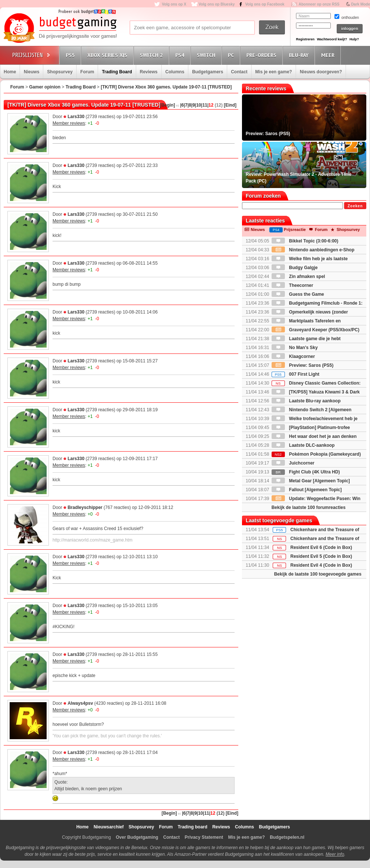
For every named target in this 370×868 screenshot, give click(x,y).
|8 (189, 105)
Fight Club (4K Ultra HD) (306, 472)
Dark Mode (361, 4)
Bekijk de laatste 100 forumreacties (309, 507)
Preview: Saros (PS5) (302, 365)
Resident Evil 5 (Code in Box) (321, 556)
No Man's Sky (295, 348)
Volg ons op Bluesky (217, 4)
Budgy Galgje (295, 268)
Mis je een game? (274, 72)
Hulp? (354, 39)
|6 (182, 105)
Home (10, 72)
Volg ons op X (174, 4)
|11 (204, 105)
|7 (186, 105)
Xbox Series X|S (108, 55)
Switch (207, 55)
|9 (193, 105)
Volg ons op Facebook (265, 4)
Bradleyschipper (85, 507)
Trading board (192, 827)
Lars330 (76, 117)
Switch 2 (152, 55)
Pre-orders (263, 55)
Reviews (149, 72)
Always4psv (80, 703)
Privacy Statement (204, 837)
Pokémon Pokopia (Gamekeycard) (316, 454)
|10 (198, 105)
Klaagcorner (293, 356)
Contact (239, 72)
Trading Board (117, 72)
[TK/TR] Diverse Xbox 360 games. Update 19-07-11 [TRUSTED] (166, 87)
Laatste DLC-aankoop (303, 445)
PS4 (181, 55)
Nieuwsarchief (109, 827)
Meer (329, 55)
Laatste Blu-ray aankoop (306, 401)
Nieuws (31, 72)
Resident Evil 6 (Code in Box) (321, 547)
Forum (87, 72)
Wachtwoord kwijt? (332, 39)
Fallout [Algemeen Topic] (307, 490)
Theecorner (292, 285)
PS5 (71, 55)
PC (232, 55)
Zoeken (355, 206)
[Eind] (230, 105)
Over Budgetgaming (137, 837)
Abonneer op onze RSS (319, 4)
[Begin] (167, 105)
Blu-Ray (300, 55)
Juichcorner (293, 463)
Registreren (305, 39)
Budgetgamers (208, 72)
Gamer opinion (45, 87)
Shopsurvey (60, 72)
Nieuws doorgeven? (321, 72)
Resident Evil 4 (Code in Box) (321, 565)
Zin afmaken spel (298, 277)
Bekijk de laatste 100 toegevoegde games (318, 574)
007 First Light (295, 374)
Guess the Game (298, 294)
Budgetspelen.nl (287, 837)
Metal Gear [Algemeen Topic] (311, 481)
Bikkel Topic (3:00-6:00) (305, 241)
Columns (175, 72)
